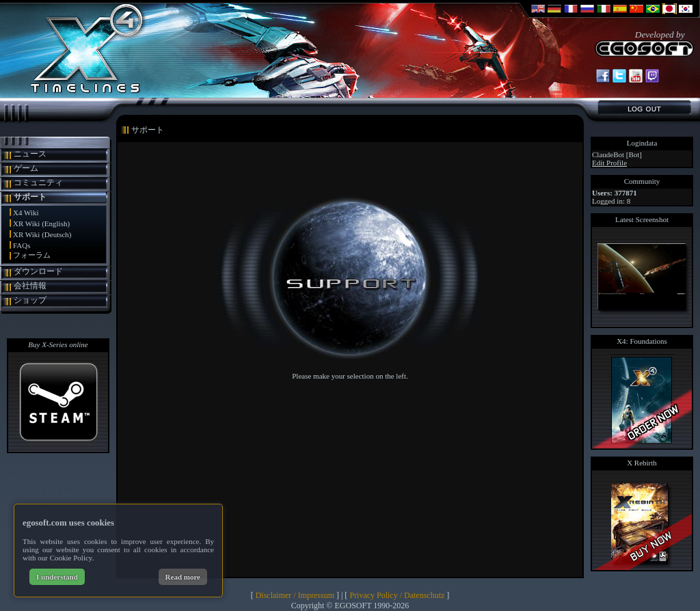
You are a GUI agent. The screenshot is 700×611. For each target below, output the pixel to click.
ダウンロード (38, 271)
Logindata (642, 143)
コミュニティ (38, 182)
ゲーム (26, 168)
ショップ (30, 300)
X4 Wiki (26, 213)
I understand (57, 577)
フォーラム (32, 255)
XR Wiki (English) (41, 223)
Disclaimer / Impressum (295, 595)
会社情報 (30, 286)
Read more (183, 577)
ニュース (30, 154)
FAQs (22, 245)
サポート (30, 197)
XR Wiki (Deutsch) (42, 234)
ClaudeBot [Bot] (617, 154)
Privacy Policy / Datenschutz (397, 595)
